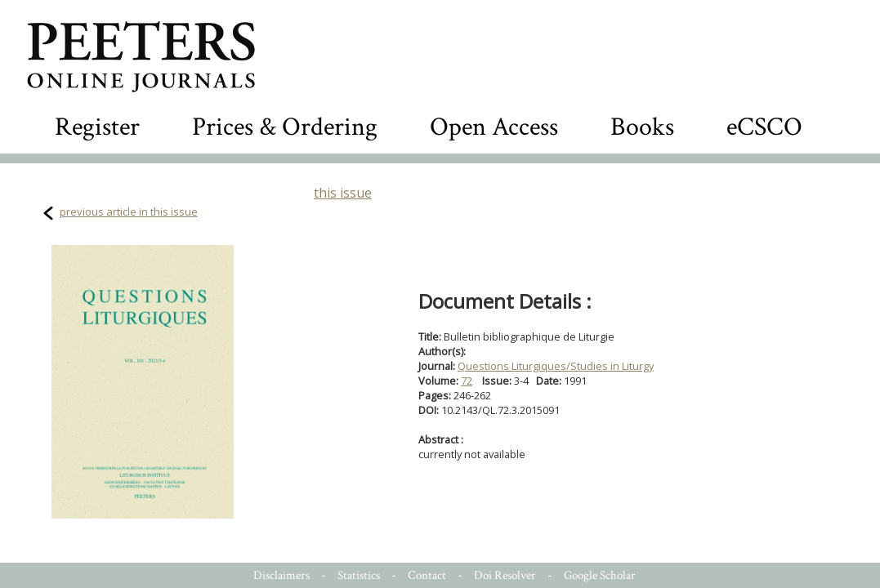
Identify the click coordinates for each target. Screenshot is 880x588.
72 (467, 381)
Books (642, 127)
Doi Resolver (505, 575)
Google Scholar (600, 575)
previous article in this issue (129, 212)
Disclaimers (281, 575)
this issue (343, 193)
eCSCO (764, 127)
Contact (427, 575)
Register (97, 127)
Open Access (494, 127)
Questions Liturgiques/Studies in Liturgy (556, 366)
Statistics (359, 575)
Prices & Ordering (285, 127)
